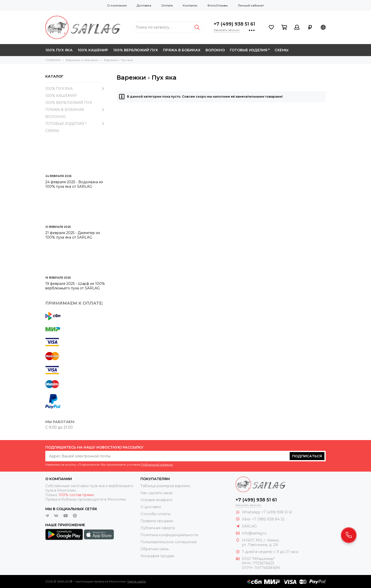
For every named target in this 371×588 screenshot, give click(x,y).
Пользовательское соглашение (169, 542)
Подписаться (307, 456)
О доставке (151, 507)
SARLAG (249, 526)
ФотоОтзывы (218, 5)
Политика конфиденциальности (169, 535)
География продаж (157, 556)
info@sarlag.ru (254, 533)
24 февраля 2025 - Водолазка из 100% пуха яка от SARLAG (74, 184)
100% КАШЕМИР (93, 50)
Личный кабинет (251, 5)
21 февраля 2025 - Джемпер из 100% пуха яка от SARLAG (73, 235)
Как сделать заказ (157, 493)
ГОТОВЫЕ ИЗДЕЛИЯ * (250, 50)
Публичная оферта (158, 528)
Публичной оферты (157, 464)
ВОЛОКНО (215, 50)
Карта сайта (137, 581)
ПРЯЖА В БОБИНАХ (182, 50)
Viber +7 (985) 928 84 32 (263, 519)
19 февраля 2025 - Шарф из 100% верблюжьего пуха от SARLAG (75, 286)
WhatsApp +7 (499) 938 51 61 (267, 512)
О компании (117, 5)
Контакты (190, 5)
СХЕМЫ (282, 50)
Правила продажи (157, 521)
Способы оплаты (155, 514)
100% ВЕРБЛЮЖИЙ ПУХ (136, 50)
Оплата (167, 5)
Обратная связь (155, 549)
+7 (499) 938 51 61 (234, 24)
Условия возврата (156, 500)
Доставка (144, 5)
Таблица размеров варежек (165, 486)
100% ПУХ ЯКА (59, 50)
